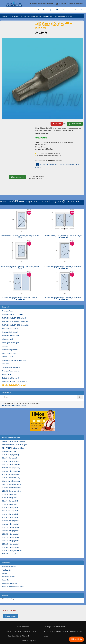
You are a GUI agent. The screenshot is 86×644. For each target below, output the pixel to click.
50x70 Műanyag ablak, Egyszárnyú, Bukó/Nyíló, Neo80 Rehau (20, 268)
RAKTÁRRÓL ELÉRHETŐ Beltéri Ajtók (15, 325)
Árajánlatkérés (75, 124)
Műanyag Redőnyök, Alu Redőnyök (14, 360)
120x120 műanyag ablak (11, 521)
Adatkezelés (6, 570)
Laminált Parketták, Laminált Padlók (14, 382)
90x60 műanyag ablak (10, 504)
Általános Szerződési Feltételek (13, 587)
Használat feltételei (9, 577)
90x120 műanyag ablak (10, 508)
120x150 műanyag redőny (11, 468)
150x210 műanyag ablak (11, 544)
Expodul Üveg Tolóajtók (10, 350)
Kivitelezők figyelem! (29, 641)
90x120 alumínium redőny (11, 474)
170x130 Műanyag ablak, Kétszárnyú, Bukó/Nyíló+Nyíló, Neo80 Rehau (63, 237)
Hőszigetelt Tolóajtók (9, 353)
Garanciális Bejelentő (9, 583)
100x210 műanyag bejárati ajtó (13, 554)
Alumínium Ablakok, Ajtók (11, 336)
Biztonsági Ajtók (8, 339)
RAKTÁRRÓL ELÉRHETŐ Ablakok (14, 318)
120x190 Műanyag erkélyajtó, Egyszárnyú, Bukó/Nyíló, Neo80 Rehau (63, 268)
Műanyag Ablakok (8, 311)
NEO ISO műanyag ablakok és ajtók (14, 445)
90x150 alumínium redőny (11, 478)
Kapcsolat (6, 580)
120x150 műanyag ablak (11, 524)
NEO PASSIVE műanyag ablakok (14, 448)
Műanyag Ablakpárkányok (11, 371)
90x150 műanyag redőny (11, 458)
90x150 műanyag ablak (10, 511)
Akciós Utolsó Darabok (10, 329)
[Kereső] (80, 397)
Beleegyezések (10, 616)
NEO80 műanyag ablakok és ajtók (14, 441)
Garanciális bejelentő (29, 631)
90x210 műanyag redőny (11, 461)
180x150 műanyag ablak (11, 534)
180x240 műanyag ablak (11, 541)
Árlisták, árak (7, 374)
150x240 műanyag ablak (11, 547)
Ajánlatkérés (76, 639)
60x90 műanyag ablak (10, 498)
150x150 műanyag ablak (11, 527)
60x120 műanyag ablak (10, 501)
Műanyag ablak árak (9, 451)
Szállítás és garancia (9, 567)
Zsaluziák (5, 364)
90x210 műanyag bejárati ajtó (12, 551)
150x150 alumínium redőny (11, 491)
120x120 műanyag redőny (11, 465)
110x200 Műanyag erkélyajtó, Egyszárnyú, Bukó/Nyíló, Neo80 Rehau (63, 299)
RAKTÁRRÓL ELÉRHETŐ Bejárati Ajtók (16, 322)
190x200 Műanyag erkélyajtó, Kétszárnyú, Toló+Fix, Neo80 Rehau (20, 299)
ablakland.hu (62, 627)
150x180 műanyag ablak (11, 531)
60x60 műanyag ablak (10, 494)
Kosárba (57, 124)
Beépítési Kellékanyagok (11, 378)
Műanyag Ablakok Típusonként (13, 314)
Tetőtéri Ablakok (8, 357)
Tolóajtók (5, 346)
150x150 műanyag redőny (11, 471)
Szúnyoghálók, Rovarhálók (11, 367)
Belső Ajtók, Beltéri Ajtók (10, 343)
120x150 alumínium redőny (11, 488)
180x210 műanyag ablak (11, 537)
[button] (45, 10)
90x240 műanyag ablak (10, 517)
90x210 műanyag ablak (10, 514)
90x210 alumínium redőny (11, 481)
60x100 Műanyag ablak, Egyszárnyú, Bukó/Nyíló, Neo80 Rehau (20, 237)
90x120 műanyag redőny (11, 455)
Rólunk (5, 573)
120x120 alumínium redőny (11, 484)
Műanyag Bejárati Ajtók (10, 332)
